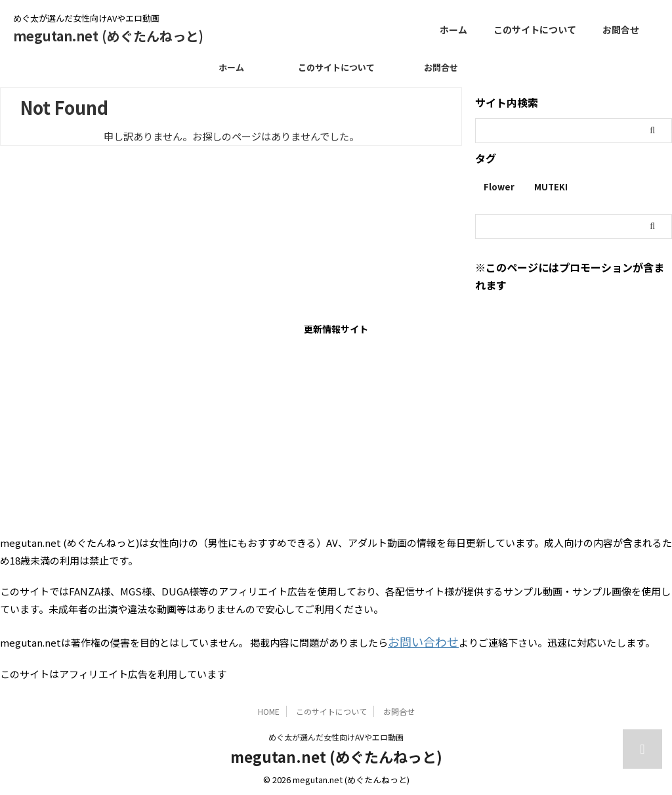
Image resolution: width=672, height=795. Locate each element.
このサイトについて (535, 30)
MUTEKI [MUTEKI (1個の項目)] (551, 187)
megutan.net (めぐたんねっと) (108, 36)
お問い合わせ (417, 640)
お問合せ (621, 30)
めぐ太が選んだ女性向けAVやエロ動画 (336, 734)
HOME (269, 708)
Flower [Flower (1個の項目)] (499, 187)
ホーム (453, 30)
